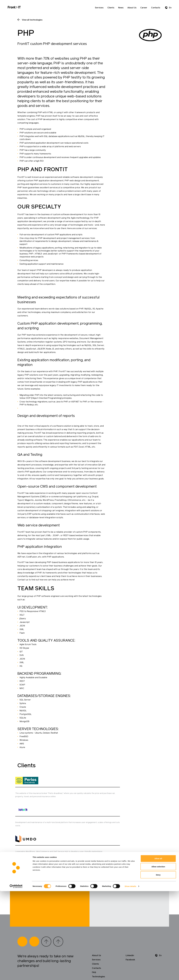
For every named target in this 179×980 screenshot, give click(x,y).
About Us (132, 8)
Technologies (98, 940)
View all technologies (32, 20)
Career (144, 8)
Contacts (156, 8)
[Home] (14, 8)
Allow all (158, 947)
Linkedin (130, 919)
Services (99, 8)
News (121, 8)
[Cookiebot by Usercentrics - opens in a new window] (16, 975)
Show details (130, 975)
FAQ (94, 935)
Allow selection (158, 956)
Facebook (130, 923)
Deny (158, 964)
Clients (111, 8)
